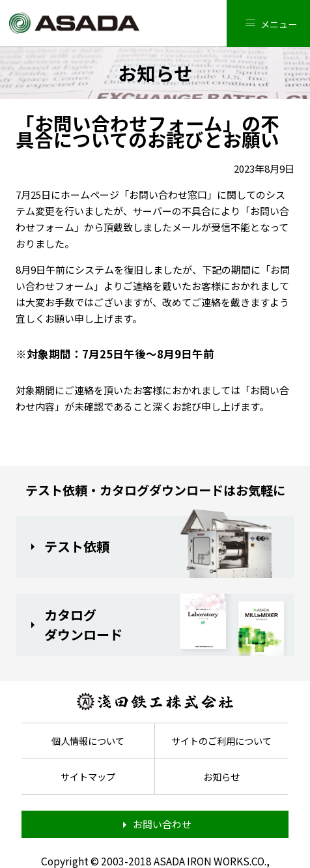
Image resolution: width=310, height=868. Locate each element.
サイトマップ (88, 776)
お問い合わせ (162, 824)
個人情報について (88, 741)
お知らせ (221, 776)
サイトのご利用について (221, 741)
